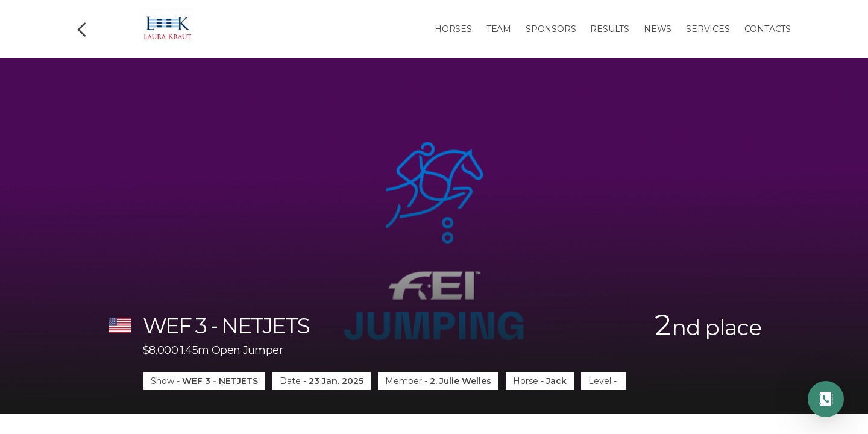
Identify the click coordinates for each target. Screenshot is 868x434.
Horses (453, 29)
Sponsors (551, 29)
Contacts (768, 29)
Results (610, 29)
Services (708, 29)
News (658, 29)
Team (499, 29)
